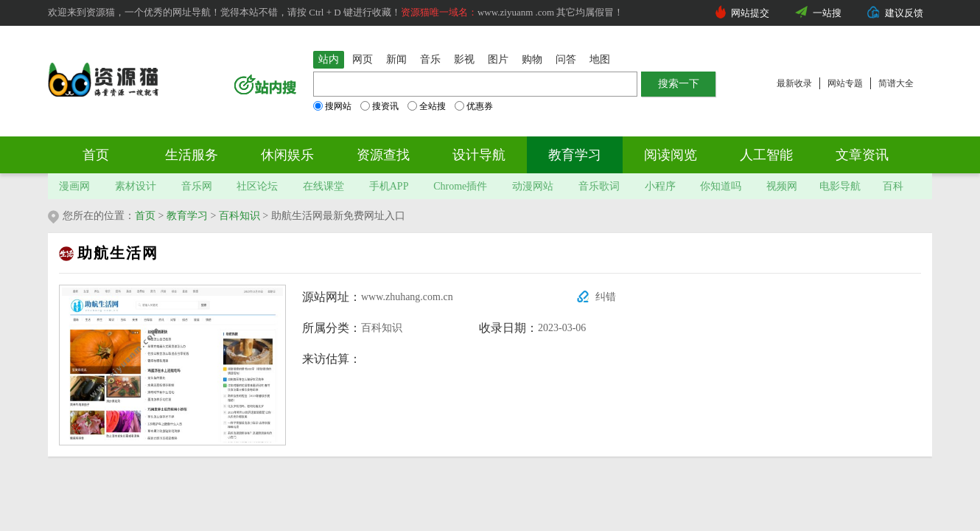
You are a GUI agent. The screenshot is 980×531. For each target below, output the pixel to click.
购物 (532, 59)
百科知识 (239, 216)
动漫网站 (533, 186)
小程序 (660, 186)
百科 (893, 186)
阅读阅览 (671, 155)
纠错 (606, 297)
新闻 (396, 59)
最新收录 (794, 83)
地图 (600, 59)
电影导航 (840, 186)
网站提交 (750, 13)
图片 (498, 59)
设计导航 (479, 155)
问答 (566, 59)
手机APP (389, 186)
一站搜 (827, 13)
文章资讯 (862, 155)
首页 (96, 155)
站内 (329, 59)
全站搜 (427, 106)
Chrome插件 (460, 186)
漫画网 (74, 186)
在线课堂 (323, 186)
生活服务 (192, 155)
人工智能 (766, 155)
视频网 (782, 186)
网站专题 (845, 83)
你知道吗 (721, 186)
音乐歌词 (599, 186)
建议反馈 (904, 13)
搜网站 (332, 106)
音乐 (430, 59)
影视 (464, 59)
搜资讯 (379, 106)
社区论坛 (257, 186)
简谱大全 (896, 83)
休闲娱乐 (287, 155)
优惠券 (474, 106)
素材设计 (136, 186)
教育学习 (575, 155)
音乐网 (197, 186)
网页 (363, 59)
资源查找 (383, 155)
